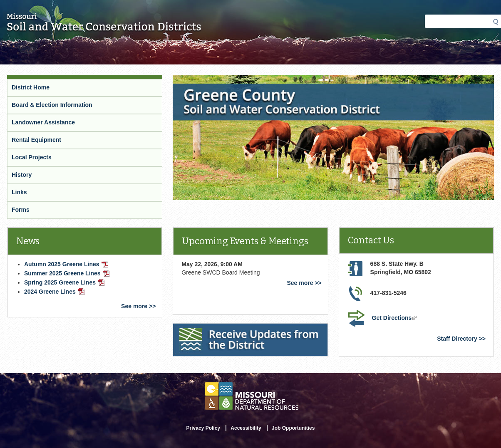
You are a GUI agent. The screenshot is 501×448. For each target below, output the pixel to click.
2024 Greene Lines (54, 292)
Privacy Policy (203, 428)
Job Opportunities (293, 428)
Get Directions (395, 319)
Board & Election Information (52, 105)
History (22, 175)
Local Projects (32, 157)
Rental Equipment (36, 140)
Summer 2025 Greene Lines (67, 273)
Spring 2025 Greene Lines (64, 282)
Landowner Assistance (43, 122)
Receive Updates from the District (221, 329)
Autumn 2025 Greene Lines (66, 264)
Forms (21, 210)
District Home (31, 87)
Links (19, 192)
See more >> (138, 306)
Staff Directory (457, 339)
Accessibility (246, 428)
